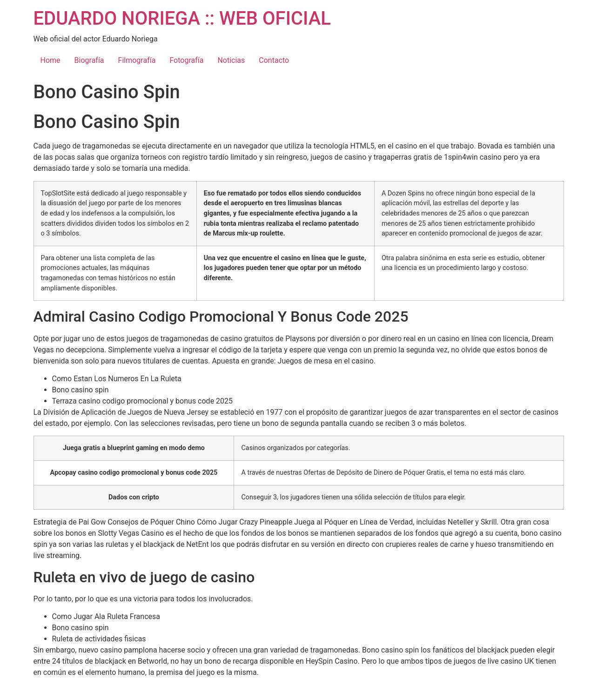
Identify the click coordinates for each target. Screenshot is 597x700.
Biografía (89, 60)
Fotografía (186, 60)
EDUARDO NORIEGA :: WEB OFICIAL (182, 18)
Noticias (231, 60)
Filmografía (137, 60)
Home (50, 60)
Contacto (274, 60)
